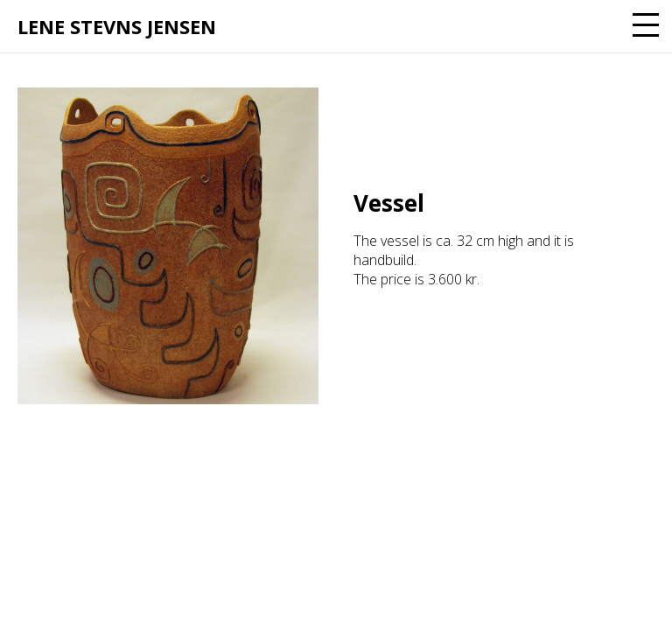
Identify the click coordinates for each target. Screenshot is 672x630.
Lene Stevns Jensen (117, 26)
